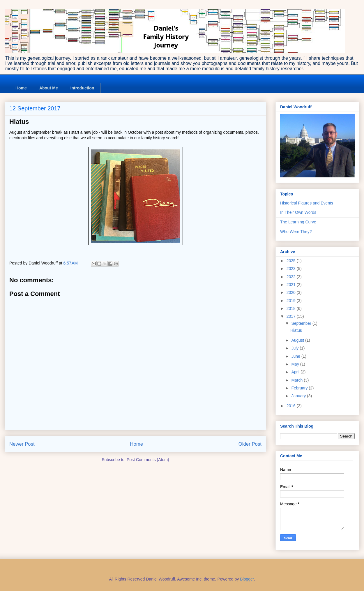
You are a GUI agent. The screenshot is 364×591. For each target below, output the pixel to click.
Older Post (250, 444)
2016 (292, 406)
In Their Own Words (298, 212)
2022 (292, 277)
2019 (292, 301)
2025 (292, 261)
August (298, 340)
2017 (292, 316)
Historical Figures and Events (307, 203)
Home (21, 88)
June (296, 356)
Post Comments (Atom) (148, 460)
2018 (292, 308)
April (296, 372)
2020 (292, 292)
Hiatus (296, 330)
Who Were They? (296, 232)
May (296, 364)
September (302, 323)
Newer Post (22, 444)
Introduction (82, 88)
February (300, 388)
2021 (292, 285)
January (299, 396)
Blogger (247, 579)
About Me (49, 88)
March (297, 380)
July (295, 348)
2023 (292, 269)
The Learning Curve (298, 222)
